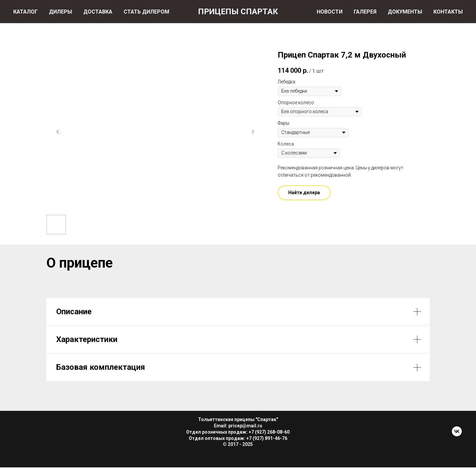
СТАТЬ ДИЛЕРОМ (146, 12)
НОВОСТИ (330, 12)
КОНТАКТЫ (448, 12)
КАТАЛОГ (25, 12)
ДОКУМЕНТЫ (405, 12)
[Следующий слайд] (253, 132)
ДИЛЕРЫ (60, 12)
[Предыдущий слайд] (58, 132)
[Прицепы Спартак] (457, 434)
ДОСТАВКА (98, 12)
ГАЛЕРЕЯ (365, 12)
